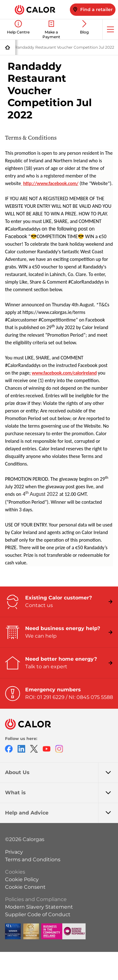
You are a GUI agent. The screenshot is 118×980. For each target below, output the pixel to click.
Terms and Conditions (33, 860)
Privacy (14, 852)
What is (62, 793)
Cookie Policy (22, 879)
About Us (62, 773)
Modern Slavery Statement (39, 907)
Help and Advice (62, 813)
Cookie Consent (25, 887)
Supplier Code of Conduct (38, 914)
